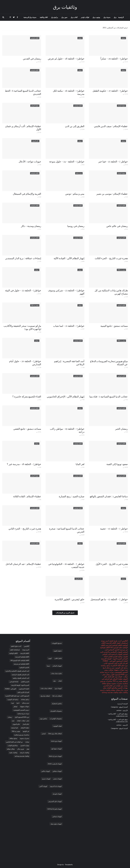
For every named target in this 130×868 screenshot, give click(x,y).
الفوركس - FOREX (109, 661)
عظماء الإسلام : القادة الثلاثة (27, 496)
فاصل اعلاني (58, 658)
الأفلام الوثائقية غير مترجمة (21, 664)
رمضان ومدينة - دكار (31, 226)
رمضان (108, 674)
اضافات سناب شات (46, 688)
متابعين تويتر (43, 719)
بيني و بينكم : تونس (75, 194)
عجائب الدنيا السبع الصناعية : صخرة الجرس (67, 530)
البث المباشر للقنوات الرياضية (20, 675)
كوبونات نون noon (56, 741)
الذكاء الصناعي (14, 682)
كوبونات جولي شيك (56, 824)
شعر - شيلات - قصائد (23, 721)
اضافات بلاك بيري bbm (55, 734)
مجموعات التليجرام (56, 711)
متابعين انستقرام (57, 703)
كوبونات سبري (46, 779)
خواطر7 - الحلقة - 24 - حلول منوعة (67, 161)
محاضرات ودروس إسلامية (22, 735)
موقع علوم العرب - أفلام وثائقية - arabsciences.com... (118, 715)
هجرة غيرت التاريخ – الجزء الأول (112, 564)
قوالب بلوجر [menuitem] (85, 17)
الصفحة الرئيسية (123, 704)
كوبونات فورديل (57, 794)
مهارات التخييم (123, 688)
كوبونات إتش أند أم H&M (55, 809)
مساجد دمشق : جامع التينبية (114, 326)
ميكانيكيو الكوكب (112, 688)
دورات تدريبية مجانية (107, 672)
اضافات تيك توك (45, 696)
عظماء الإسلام (117, 679)
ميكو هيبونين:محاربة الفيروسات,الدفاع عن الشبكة (109, 363)
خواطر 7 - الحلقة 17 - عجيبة (114, 528)
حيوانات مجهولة (119, 670)
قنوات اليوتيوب (57, 726)
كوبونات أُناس (43, 786)
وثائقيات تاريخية (105, 690)
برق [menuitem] (115, 17)
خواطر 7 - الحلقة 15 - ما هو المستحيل (109, 599)
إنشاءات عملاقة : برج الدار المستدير (23, 258)
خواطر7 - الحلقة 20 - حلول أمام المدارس (25, 363)
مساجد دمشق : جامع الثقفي (27, 429)
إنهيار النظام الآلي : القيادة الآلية (69, 258)
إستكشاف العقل (122, 643)
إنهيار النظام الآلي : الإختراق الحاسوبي (66, 396)
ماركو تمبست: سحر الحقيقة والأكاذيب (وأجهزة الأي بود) (22, 327)
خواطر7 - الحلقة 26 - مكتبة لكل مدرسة (69, 92)
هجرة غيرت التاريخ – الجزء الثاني (25, 528)
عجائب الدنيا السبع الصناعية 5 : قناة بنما (109, 396)
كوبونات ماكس (46, 771)
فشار (60, 681)
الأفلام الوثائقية (13, 653)
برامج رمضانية (106, 665)
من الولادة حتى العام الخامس (113, 686)
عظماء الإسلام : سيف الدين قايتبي (111, 126)
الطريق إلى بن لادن (75, 126)
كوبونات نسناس (57, 816)
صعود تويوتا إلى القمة (117, 464)
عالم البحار (111, 677)
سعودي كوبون (58, 651)
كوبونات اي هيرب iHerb (55, 764)
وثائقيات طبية (123, 692)
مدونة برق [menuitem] (107, 17)
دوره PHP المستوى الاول (119, 674)
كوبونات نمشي (57, 779)
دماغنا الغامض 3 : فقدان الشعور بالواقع (109, 496)
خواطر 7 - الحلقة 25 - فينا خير (113, 161)
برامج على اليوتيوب (121, 668)
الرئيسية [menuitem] (121, 17)
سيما (48, 666)
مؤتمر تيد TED (117, 681)
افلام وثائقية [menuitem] (44, 17)
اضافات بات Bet (57, 696)
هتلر (104, 688)
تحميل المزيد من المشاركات (65, 613)
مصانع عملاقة (106, 683)
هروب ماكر (124, 690)
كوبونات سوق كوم (57, 749)
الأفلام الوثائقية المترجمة (114, 645)
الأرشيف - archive (122, 710)
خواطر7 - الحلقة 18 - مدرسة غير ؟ (24, 464)
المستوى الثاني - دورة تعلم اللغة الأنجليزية (17, 696)
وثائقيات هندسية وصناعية (110, 692)
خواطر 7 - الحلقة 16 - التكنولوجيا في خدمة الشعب (66, 565)
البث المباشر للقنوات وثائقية (21, 678)
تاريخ (104, 668)
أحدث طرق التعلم (115, 641)
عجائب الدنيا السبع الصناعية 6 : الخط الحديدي (23, 92)
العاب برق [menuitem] (74, 17)
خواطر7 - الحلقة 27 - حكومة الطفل (110, 91)
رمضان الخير (121, 429)
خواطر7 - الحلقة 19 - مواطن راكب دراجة (67, 430)
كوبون (50, 658)
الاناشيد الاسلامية (114, 650)
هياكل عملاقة (115, 690)
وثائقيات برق (65, 7)
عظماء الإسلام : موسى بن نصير (112, 194)
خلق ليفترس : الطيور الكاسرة (70, 599)
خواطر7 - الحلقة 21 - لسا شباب (69, 326)
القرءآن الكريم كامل (121, 663)
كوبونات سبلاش (57, 771)
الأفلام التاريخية (111, 643)
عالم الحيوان (16, 724)
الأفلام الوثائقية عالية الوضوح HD (20, 660)
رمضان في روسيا (76, 226)
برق (55, 681)
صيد (116, 677)
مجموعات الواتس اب (56, 719)
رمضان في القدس (32, 58)
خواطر (111, 670)
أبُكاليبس (125, 641)
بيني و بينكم (110, 668)
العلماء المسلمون (122, 661)
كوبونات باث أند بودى (56, 786)
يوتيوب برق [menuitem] (96, 17)
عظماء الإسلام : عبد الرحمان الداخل (23, 564)
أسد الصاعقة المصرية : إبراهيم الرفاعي (69, 363)
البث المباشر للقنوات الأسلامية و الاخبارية (17, 671)
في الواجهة (26, 731)
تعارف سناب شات (56, 673)
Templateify (69, 865)
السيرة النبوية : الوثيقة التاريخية (111, 659)
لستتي (44, 734)
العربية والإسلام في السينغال (27, 194)
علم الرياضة (108, 679)
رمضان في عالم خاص (117, 226)
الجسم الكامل (113, 656)
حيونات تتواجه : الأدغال (30, 161)
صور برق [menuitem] (64, 17)
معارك (125, 686)
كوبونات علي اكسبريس (55, 801)
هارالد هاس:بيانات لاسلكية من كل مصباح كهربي (111, 292)
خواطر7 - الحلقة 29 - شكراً (114, 58)
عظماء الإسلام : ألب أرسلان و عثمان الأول (23, 128)
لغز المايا (80, 464)
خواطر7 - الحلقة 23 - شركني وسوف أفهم (66, 292)
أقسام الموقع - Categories (119, 707)
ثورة (126, 670)
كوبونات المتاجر (57, 666)
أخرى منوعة (105, 641)
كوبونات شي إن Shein (55, 756)
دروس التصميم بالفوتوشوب (21, 710)
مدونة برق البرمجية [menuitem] (30, 17)
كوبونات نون (58, 688)
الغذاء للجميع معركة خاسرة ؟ (27, 396)
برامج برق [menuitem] (55, 17)
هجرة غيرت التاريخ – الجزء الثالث (111, 258)
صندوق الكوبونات (57, 643)
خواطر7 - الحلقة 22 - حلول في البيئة (23, 290)
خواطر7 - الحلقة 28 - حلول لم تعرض (66, 58)
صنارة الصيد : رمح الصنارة (72, 496)
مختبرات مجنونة (117, 683)
